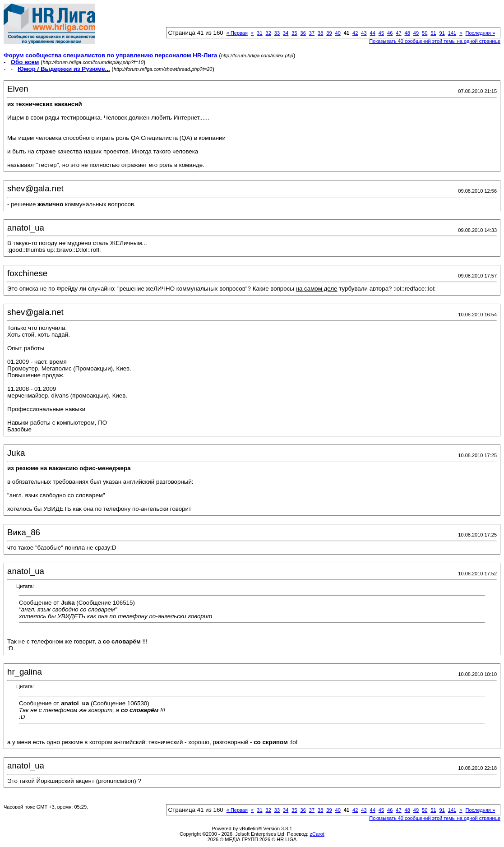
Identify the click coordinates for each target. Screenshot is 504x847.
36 (303, 33)
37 (312, 33)
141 (452, 33)
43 (364, 33)
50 (425, 33)
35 (294, 33)
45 (381, 33)
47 (398, 33)
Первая (237, 33)
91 (442, 33)
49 (416, 33)
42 (355, 33)
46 (390, 33)
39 (329, 33)
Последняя (480, 33)
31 (259, 33)
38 (320, 33)
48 (407, 33)
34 (286, 33)
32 (268, 33)
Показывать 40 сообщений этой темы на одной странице (435, 41)
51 (433, 33)
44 (373, 33)
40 (338, 33)
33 (277, 33)
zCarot (317, 834)
